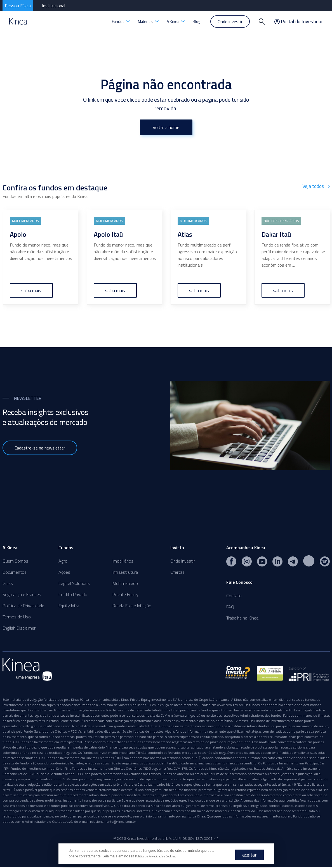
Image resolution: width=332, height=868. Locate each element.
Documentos (15, 572)
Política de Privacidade (23, 606)
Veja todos (317, 186)
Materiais (148, 21)
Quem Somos (15, 561)
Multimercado (125, 583)
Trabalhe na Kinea (242, 618)
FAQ (230, 607)
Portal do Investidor (299, 21)
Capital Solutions (74, 583)
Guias (8, 583)
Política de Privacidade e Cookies (161, 856)
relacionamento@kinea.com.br (113, 822)
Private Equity (125, 594)
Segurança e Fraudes (22, 594)
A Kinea (176, 21)
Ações (64, 572)
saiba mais (31, 290)
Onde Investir (183, 561)
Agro (63, 561)
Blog (196, 21)
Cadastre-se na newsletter (40, 448)
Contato (234, 596)
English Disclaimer (19, 628)
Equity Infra (69, 606)
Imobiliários (123, 561)
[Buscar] (262, 21)
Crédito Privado (73, 594)
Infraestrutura (125, 572)
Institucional (54, 6)
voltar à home (166, 127)
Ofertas (177, 572)
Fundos (121, 21)
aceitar (249, 855)
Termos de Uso (17, 617)
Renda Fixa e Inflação (132, 606)
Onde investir (230, 21)
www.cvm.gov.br (229, 706)
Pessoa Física (18, 6)
